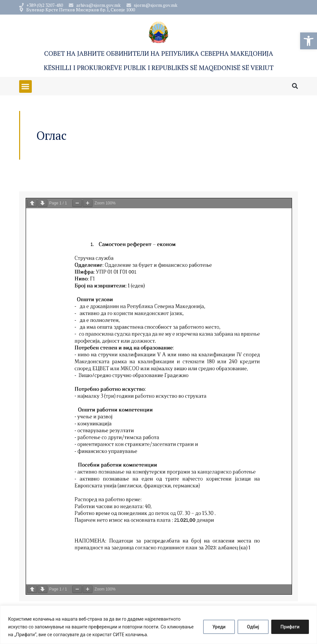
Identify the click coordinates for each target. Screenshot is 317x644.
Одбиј (253, 627)
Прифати (290, 627)
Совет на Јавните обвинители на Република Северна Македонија (159, 54)
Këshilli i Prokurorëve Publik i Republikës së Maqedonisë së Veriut (159, 68)
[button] (309, 41)
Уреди (219, 627)
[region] (158, 625)
